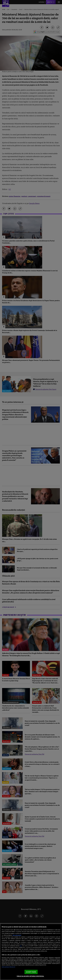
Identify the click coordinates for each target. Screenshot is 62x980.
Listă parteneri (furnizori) (8, 967)
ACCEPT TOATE (31, 972)
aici (21, 946)
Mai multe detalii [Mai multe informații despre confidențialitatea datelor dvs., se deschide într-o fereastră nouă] (17, 935)
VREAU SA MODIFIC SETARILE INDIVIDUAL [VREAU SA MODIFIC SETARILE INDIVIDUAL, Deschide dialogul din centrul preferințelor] (30, 976)
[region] (31, 952)
